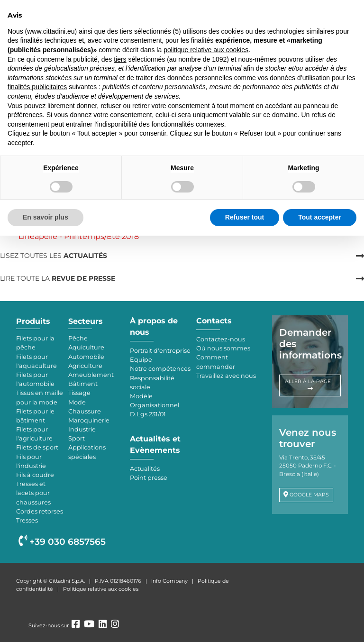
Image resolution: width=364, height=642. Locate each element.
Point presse (149, 478)
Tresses (27, 520)
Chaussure (85, 411)
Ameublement (91, 375)
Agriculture (85, 366)
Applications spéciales (87, 452)
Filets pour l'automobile (35, 379)
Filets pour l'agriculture (34, 434)
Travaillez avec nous (226, 376)
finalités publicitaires (37, 87)
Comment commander (216, 362)
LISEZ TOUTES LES (54, 256)
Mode (77, 402)
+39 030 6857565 (62, 542)
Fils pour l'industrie (31, 461)
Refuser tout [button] (245, 217)
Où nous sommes (223, 348)
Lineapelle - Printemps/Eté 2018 (79, 236)
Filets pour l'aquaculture (36, 361)
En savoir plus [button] (45, 217)
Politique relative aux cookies (101, 589)
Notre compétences (160, 369)
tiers (120, 59)
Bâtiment (83, 384)
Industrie (82, 429)
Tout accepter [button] (320, 217)
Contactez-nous (221, 339)
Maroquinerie (89, 420)
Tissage (79, 393)
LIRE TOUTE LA (58, 278)
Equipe (141, 360)
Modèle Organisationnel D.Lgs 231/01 (155, 405)
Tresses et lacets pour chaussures (33, 493)
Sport (77, 438)
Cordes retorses (40, 511)
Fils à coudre (35, 475)
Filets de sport (37, 447)
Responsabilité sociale (152, 383)
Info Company (169, 581)
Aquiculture (86, 347)
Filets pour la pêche (35, 343)
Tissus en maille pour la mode (40, 397)
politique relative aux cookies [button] (206, 50)
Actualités (145, 469)
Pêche (78, 338)
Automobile (86, 357)
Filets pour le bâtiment (35, 416)
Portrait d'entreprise (160, 351)
